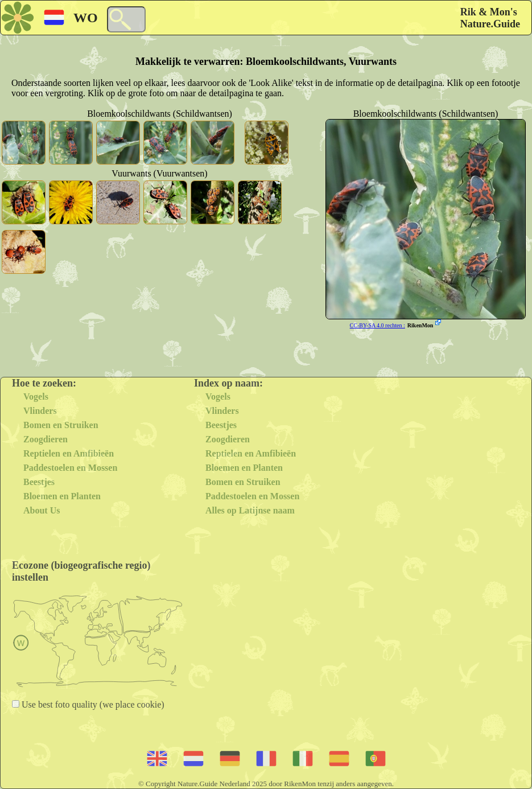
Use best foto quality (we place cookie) (92, 704)
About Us (42, 510)
